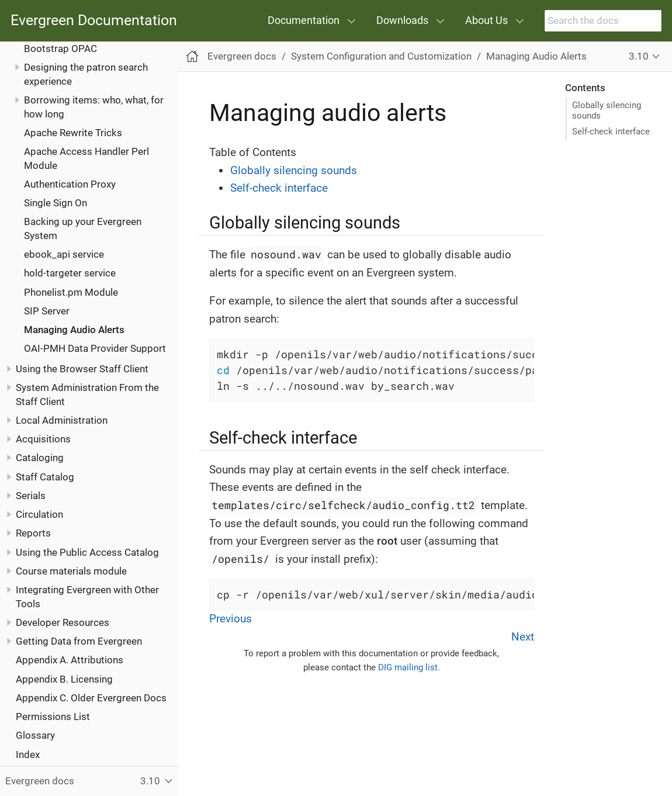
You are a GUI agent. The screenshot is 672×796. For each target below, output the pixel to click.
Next (523, 637)
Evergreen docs (242, 56)
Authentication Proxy (70, 184)
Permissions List (53, 717)
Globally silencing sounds (607, 110)
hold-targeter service (70, 273)
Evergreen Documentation (94, 21)
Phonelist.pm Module (71, 292)
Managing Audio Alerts (74, 330)
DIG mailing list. (409, 667)
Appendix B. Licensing (64, 679)
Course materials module (71, 571)
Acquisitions (43, 439)
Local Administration (62, 420)
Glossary (35, 735)
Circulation (39, 514)
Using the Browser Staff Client (82, 369)
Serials (31, 496)
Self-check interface (611, 131)
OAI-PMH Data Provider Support (95, 348)
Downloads (402, 20)
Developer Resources (63, 622)
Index (28, 755)
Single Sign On (56, 203)
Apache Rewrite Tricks (73, 133)
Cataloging (40, 458)
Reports (33, 533)
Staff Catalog (45, 477)
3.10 (639, 56)
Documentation (304, 20)
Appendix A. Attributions (70, 660)
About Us (486, 20)
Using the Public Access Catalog (87, 552)
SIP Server (47, 311)
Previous (231, 619)
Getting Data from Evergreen (79, 641)
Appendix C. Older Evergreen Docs (91, 698)
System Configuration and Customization (381, 56)
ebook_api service (64, 254)
